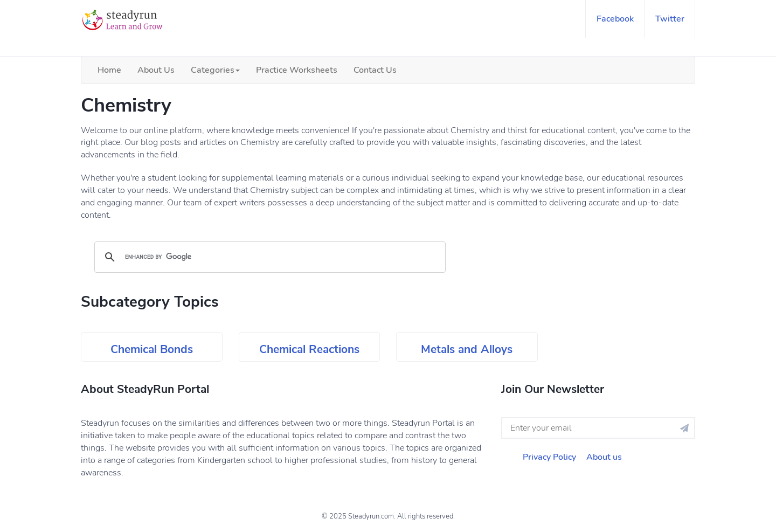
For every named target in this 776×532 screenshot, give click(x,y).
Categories (215, 70)
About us (604, 457)
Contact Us (375, 70)
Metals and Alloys (467, 349)
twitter (670, 19)
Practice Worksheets (297, 70)
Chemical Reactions (309, 349)
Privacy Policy (549, 457)
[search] (268, 257)
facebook (615, 19)
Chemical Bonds (152, 349)
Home (109, 70)
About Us (156, 70)
